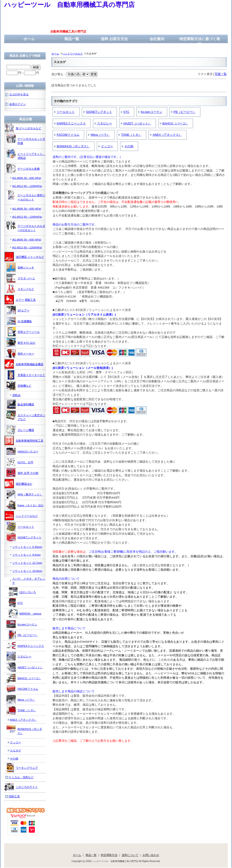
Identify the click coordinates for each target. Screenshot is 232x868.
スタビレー (105, 123)
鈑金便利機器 (20, 404)
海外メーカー (20, 353)
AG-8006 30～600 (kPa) (27, 178)
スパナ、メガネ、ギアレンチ (29, 581)
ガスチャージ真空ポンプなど (26, 416)
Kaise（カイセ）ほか (25, 505)
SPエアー (18, 310)
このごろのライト (21, 787)
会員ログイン (18, 104)
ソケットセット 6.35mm (27, 547)
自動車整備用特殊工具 (24, 440)
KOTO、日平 (20, 462)
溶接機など (19, 386)
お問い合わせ (151, 855)
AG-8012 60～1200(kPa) (27, 186)
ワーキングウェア (21, 768)
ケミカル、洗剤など (21, 777)
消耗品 (16, 395)
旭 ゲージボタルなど (23, 128)
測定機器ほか (18, 484)
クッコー (107, 146)
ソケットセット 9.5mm (26, 555)
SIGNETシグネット (99, 112)
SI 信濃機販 (19, 321)
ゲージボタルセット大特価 (26, 139)
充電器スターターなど (26, 375)
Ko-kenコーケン (151, 112)
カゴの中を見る (19, 94)
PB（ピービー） (185, 112)
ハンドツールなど (73, 54)
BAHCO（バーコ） (175, 123)
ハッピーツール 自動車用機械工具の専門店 (69, 5)
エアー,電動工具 (20, 300)
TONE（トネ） (131, 135)
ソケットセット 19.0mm (27, 571)
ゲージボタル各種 (23, 169)
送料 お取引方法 (114, 39)
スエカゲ (15, 750)
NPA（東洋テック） (24, 494)
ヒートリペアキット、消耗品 (26, 154)
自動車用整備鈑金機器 (24, 364)
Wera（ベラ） (100, 135)
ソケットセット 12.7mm (27, 563)
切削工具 (14, 796)
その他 (129, 146)
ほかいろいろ (22, 592)
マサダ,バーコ (21, 278)
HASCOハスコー (22, 451)
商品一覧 (72, 39)
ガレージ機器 (20, 430)
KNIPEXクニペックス (71, 123)
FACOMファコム (68, 135)
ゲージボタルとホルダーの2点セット (26, 226)
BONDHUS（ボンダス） (73, 146)
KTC (126, 112)
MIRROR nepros (25, 613)
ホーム (29, 39)
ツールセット (66, 112)
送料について (130, 855)
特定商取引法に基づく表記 (200, 42)
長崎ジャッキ (20, 267)
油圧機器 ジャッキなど (24, 257)
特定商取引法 (109, 855)
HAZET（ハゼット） (137, 123)
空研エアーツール (23, 332)
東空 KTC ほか (21, 343)
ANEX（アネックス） (167, 135)
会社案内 (157, 39)
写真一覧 (221, 74)
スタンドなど (20, 289)
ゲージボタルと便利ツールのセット (26, 196)
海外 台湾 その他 (22, 473)
